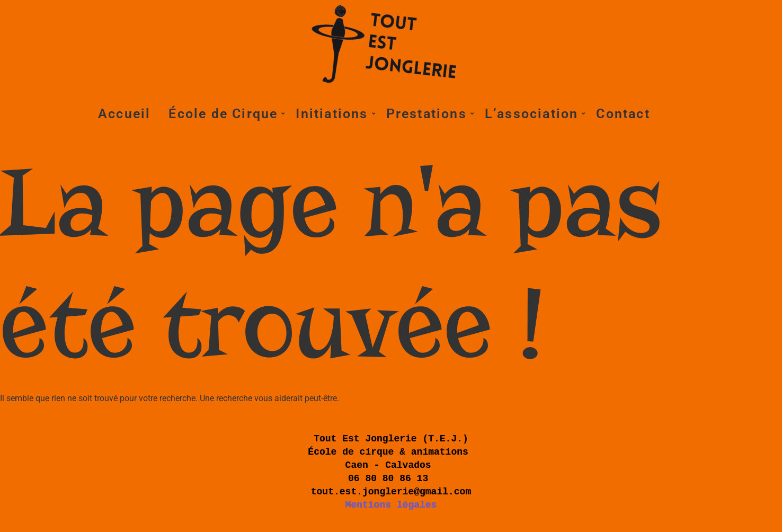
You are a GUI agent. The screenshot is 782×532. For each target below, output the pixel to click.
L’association (534, 114)
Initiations (334, 114)
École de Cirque (225, 114)
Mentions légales (391, 505)
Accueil (124, 114)
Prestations (428, 114)
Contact (623, 114)
